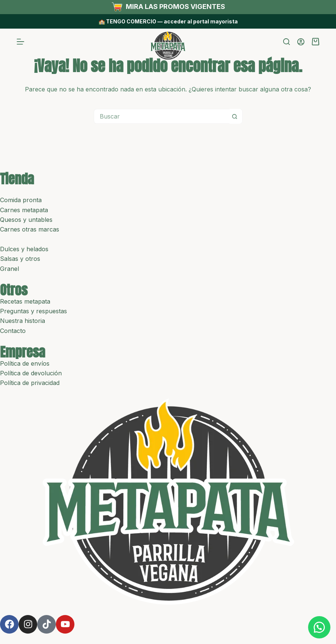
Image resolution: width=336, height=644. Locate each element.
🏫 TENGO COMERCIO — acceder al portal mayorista (168, 21)
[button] (317, 625)
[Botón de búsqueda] (235, 116)
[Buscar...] (161, 116)
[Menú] (20, 42)
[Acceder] (301, 42)
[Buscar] (287, 42)
